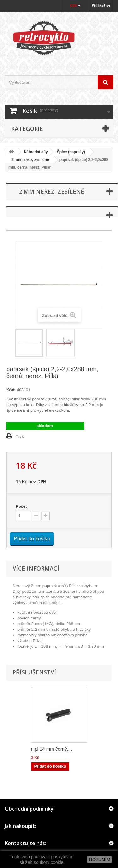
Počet (21, 506)
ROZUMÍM (100, 860)
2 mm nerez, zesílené (28, 160)
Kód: (11, 390)
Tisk (20, 436)
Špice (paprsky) (71, 152)
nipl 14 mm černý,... (52, 749)
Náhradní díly (36, 152)
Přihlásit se (101, 5)
